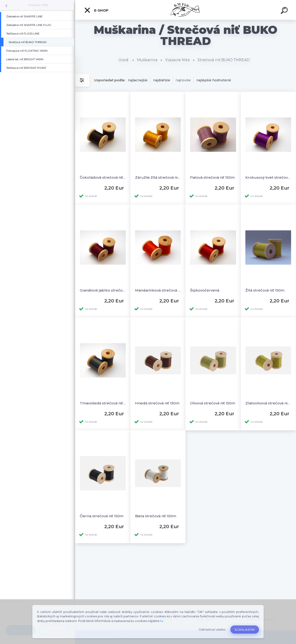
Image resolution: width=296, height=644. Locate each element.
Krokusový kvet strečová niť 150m (268, 177)
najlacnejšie (138, 80)
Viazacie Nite (38, 5)
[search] (285, 11)
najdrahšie (162, 80)
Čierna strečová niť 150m (102, 516)
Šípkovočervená (205, 290)
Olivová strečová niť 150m (213, 403)
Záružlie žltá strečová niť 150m (158, 177)
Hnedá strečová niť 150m (157, 403)
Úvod (123, 60)
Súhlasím (245, 630)
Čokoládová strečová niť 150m (103, 177)
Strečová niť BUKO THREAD (224, 60)
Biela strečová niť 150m (156, 516)
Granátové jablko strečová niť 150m (103, 290)
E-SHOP (96, 10)
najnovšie (183, 80)
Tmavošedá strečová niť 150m (103, 403)
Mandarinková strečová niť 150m (158, 290)
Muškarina (147, 60)
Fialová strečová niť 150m (212, 177)
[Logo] (186, 10)
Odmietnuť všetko (212, 630)
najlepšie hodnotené (214, 80)
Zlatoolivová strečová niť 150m (268, 403)
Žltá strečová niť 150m (265, 290)
